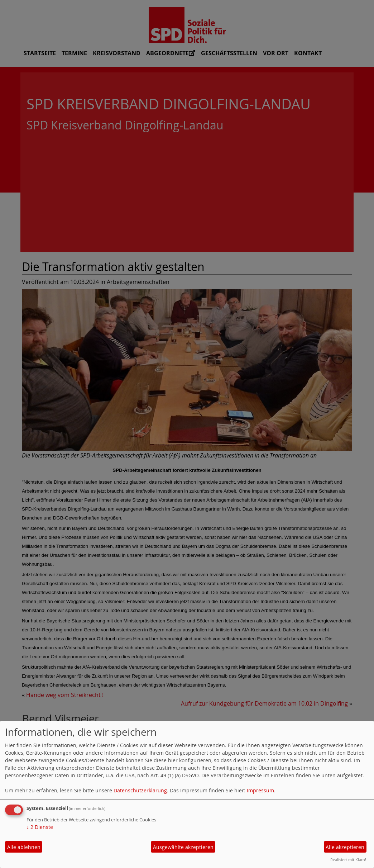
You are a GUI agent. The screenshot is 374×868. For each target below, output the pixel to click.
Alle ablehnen (24, 847)
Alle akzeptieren (345, 847)
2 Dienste (40, 827)
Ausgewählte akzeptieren (183, 847)
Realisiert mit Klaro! (348, 860)
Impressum (260, 790)
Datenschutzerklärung (140, 790)
